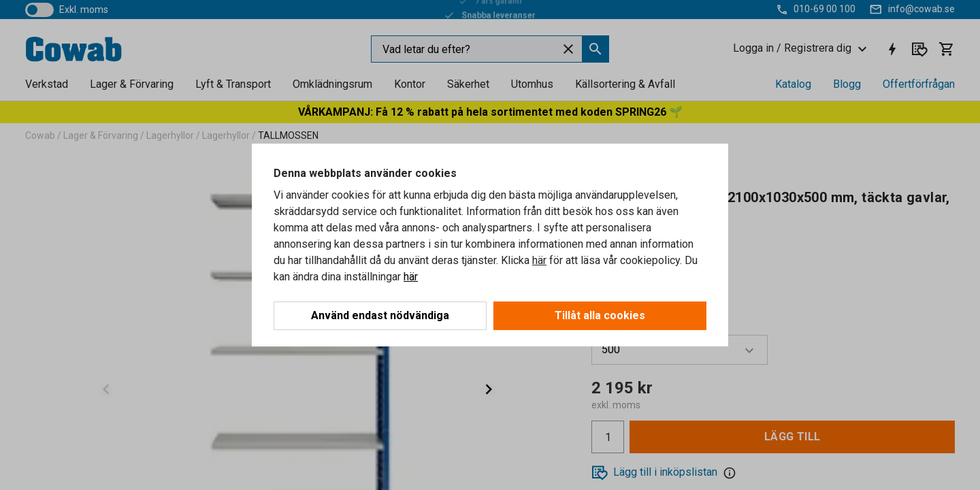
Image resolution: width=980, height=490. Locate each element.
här (539, 260)
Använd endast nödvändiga (380, 315)
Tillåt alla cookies (600, 315)
